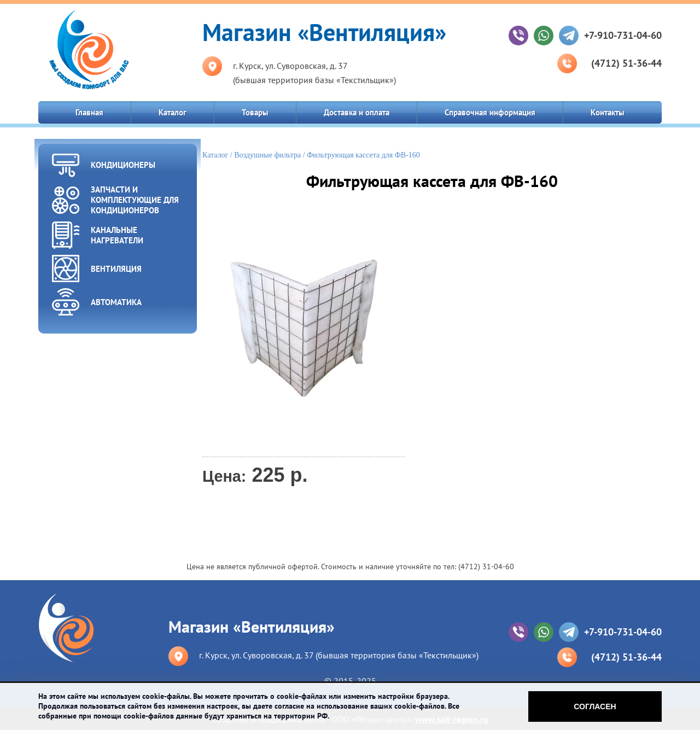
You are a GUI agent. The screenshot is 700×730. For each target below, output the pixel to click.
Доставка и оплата (357, 112)
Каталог (173, 112)
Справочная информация (490, 112)
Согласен (595, 706)
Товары (255, 112)
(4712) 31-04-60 (486, 567)
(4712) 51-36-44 (626, 63)
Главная (89, 112)
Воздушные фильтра (267, 155)
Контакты (608, 112)
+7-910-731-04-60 (623, 35)
